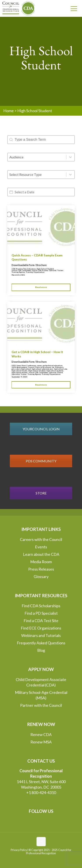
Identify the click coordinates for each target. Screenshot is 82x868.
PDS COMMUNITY (41, 461)
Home (9, 111)
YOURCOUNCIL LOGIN (41, 429)
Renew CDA (41, 734)
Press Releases (41, 569)
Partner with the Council (41, 705)
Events (41, 547)
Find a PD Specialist (41, 613)
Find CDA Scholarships (41, 606)
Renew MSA (41, 742)
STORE (41, 493)
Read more (41, 287)
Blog (41, 650)
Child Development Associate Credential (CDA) (41, 682)
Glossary (41, 576)
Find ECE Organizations (41, 628)
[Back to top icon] (41, 842)
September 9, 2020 (19, 377)
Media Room (41, 562)
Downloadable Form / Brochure (29, 265)
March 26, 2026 (18, 275)
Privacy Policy (19, 850)
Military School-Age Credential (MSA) (41, 695)
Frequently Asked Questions (41, 643)
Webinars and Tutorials (41, 635)
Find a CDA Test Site (41, 621)
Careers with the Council (41, 539)
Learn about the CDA (41, 554)
